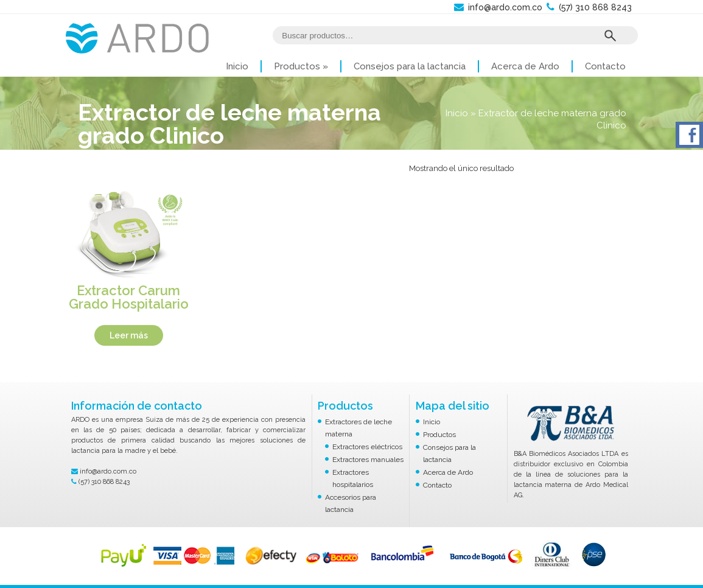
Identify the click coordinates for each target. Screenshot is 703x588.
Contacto (605, 66)
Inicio (237, 66)
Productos (301, 66)
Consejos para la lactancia (410, 66)
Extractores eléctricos (367, 447)
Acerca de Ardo (525, 66)
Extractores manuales (368, 460)
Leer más (129, 335)
